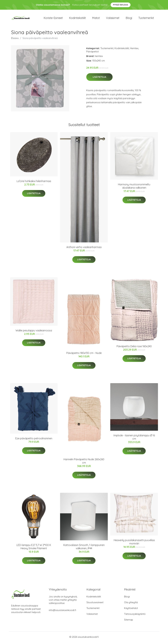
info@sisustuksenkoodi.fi (62, 612)
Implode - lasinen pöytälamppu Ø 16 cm (134, 439)
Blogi (129, 19)
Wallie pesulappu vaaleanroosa (34, 332)
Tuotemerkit (146, 19)
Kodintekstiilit (77, 19)
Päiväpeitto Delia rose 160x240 (134, 348)
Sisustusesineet (95, 604)
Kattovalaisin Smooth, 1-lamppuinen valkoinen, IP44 (84, 548)
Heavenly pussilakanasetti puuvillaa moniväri (134, 544)
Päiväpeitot (92, 53)
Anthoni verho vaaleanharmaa (84, 249)
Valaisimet (113, 19)
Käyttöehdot (131, 610)
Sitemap (129, 621)
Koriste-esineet (53, 19)
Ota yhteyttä (131, 604)
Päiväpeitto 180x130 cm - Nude (84, 355)
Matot (96, 19)
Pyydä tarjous (121, 5)
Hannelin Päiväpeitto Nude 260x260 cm (84, 463)
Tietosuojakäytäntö (135, 616)
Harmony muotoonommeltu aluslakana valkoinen (134, 188)
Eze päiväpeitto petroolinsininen (34, 440)
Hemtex (134, 50)
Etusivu (15, 40)
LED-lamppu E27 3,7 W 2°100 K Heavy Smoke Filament (34, 548)
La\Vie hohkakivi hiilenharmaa (34, 183)
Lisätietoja (99, 79)
